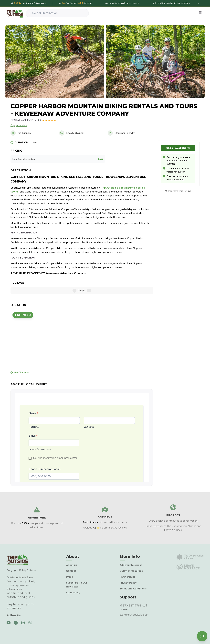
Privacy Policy (128, 572)
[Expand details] (198, 3)
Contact (71, 560)
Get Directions (20, 362)
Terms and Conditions (133, 578)
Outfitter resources (131, 560)
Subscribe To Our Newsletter (77, 574)
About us (72, 555)
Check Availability (178, 148)
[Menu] (200, 13)
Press (69, 566)
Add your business (131, 555)
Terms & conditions (182, 636)
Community (73, 582)
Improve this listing (180, 191)
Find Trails (23, 304)
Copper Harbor (19, 125)
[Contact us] (202, 636)
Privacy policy (161, 636)
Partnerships (127, 566)
